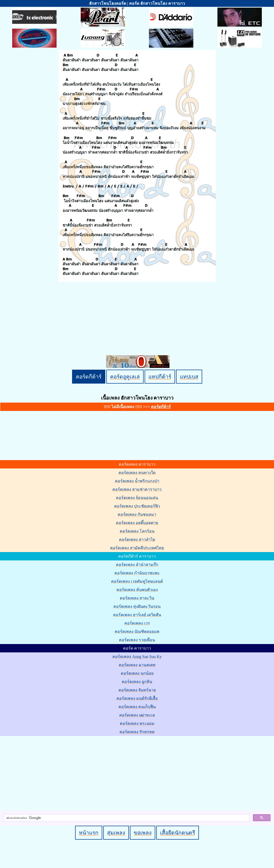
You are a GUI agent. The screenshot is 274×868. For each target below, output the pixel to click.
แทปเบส (189, 377)
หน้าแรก (89, 833)
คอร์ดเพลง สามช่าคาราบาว (137, 489)
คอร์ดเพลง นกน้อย (137, 673)
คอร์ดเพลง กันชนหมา (137, 514)
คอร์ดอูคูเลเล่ (125, 377)
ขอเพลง (143, 833)
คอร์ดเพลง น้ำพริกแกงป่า (137, 481)
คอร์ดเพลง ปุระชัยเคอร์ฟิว (137, 506)
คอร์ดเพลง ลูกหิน (137, 682)
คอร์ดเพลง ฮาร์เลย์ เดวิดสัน (137, 615)
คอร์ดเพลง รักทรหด (137, 732)
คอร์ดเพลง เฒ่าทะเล (137, 715)
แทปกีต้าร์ (160, 377)
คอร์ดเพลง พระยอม (137, 723)
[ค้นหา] (126, 818)
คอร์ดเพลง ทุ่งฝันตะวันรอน (137, 606)
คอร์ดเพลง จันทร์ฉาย (137, 690)
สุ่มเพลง (116, 833)
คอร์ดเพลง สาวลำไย (137, 540)
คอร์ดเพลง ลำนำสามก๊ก (137, 565)
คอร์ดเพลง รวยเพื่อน (137, 640)
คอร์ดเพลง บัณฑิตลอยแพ (137, 631)
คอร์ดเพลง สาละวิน (137, 598)
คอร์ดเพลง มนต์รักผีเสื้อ (137, 698)
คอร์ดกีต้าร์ (89, 377)
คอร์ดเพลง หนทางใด (137, 473)
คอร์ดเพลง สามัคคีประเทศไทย (137, 548)
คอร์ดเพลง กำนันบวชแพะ (137, 573)
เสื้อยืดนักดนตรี (178, 833)
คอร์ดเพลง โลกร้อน (137, 531)
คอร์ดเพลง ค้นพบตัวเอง (137, 590)
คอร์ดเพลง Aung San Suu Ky (137, 657)
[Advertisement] (138, 772)
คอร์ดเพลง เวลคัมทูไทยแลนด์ (137, 581)
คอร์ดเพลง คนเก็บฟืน (137, 707)
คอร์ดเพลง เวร (137, 623)
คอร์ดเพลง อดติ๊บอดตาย (137, 523)
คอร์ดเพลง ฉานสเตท (137, 665)
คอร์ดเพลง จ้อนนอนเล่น (137, 498)
